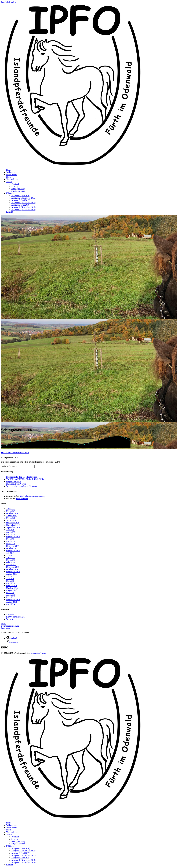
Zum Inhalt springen (10, 2)
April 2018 (11, 541)
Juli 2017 (10, 553)
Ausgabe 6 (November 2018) (23, 207)
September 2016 (13, 572)
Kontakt (10, 212)
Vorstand (15, 184)
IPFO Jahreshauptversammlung (32, 496)
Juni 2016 (10, 579)
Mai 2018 (10, 539)
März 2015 (11, 597)
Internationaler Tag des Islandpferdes (22, 477)
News (9, 177)
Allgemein (11, 614)
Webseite (10, 619)
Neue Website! (22, 499)
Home (9, 170)
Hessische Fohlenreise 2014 (15, 453)
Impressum (6, 628)
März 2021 (11, 511)
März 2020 (11, 518)
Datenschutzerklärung (10, 626)
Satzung (15, 186)
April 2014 (11, 604)
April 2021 (11, 509)
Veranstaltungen (13, 179)
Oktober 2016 (12, 569)
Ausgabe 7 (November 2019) (23, 210)
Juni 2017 (10, 555)
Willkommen (12, 172)
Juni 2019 (10, 530)
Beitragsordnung (18, 189)
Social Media (12, 175)
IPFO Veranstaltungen (15, 617)
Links (3, 624)
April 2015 (11, 595)
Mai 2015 (10, 593)
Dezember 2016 (13, 567)
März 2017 (11, 560)
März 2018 (11, 544)
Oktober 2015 (12, 588)
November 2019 (13, 525)
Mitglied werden (18, 191)
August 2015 (12, 590)
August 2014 (12, 602)
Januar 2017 (11, 565)
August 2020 (12, 516)
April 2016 (11, 583)
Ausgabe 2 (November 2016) (23, 198)
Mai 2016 (10, 581)
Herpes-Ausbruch (14, 482)
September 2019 (13, 527)
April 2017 (11, 558)
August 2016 (12, 574)
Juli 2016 (10, 576)
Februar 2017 (12, 562)
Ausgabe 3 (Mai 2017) (21, 200)
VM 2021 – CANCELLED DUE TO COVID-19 (26, 479)
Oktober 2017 (12, 548)
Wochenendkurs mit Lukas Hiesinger (22, 486)
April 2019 (11, 532)
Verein (9, 182)
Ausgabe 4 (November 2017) (23, 203)
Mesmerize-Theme (38, 653)
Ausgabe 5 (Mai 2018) (21, 205)
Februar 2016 (12, 586)
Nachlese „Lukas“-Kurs (16, 484)
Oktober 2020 (12, 513)
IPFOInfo (10, 193)
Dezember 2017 (13, 546)
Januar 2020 (11, 520)
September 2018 (13, 537)
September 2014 (13, 600)
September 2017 (13, 551)
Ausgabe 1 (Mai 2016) (21, 196)
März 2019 (11, 534)
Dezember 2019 (13, 523)
